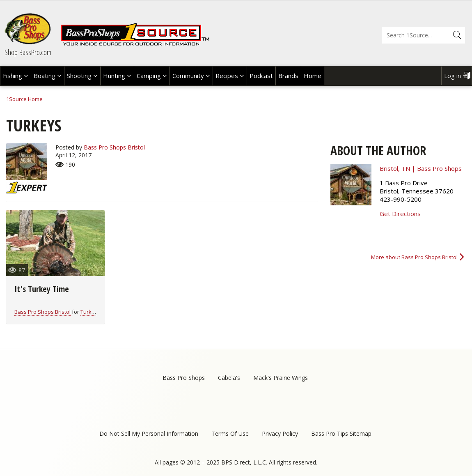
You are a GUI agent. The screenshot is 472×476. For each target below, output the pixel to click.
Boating (45, 76)
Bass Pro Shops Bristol (114, 147)
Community (188, 76)
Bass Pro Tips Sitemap (341, 433)
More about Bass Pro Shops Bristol (414, 257)
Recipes (227, 76)
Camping (149, 76)
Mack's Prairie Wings (281, 378)
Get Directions (400, 214)
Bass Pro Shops (184, 378)
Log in (453, 76)
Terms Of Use (230, 433)
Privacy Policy (280, 433)
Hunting (114, 76)
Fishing (13, 76)
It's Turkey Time (42, 289)
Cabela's (229, 378)
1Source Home (24, 99)
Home (313, 76)
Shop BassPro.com (28, 52)
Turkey (89, 312)
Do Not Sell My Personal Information (149, 433)
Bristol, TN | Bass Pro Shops (421, 168)
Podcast (261, 76)
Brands (288, 76)
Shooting (79, 76)
